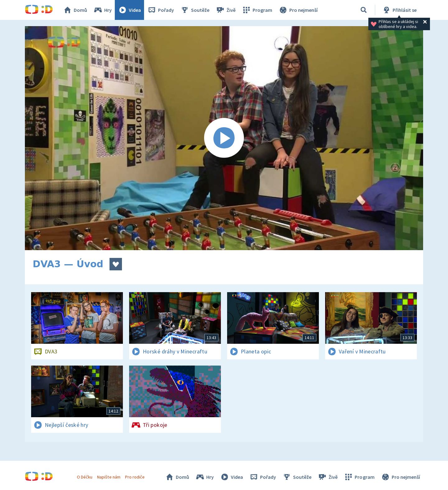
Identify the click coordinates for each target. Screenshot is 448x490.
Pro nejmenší (298, 10)
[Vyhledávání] (364, 10)
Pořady (161, 10)
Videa (129, 10)
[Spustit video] (224, 138)
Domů (75, 10)
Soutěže (195, 10)
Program (257, 10)
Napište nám (109, 477)
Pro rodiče (135, 477)
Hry (103, 10)
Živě (226, 10)
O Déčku (85, 477)
